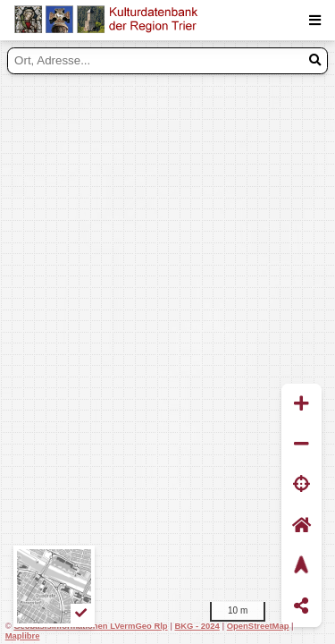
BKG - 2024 (197, 626)
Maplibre (23, 636)
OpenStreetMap (258, 626)
